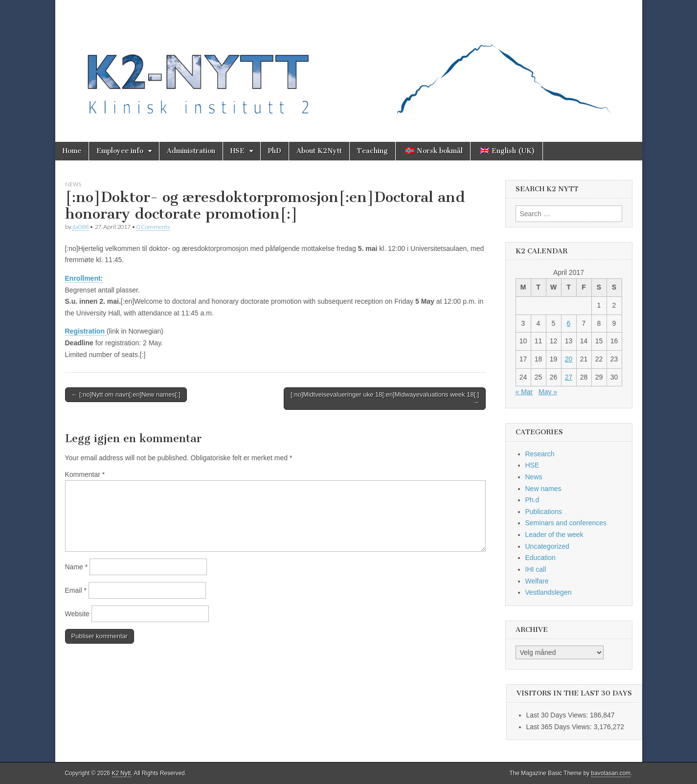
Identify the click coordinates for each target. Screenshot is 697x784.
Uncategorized (547, 546)
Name (77, 567)
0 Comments (153, 227)
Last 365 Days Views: (560, 727)
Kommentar (85, 474)
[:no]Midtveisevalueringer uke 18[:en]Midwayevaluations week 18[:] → (385, 398)
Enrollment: (84, 278)
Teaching (372, 151)
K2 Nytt (122, 773)
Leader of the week (554, 535)
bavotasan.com (611, 773)
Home (72, 151)
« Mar (524, 392)
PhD (275, 151)
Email (76, 590)
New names (543, 489)
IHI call (536, 569)
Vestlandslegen (549, 592)
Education (540, 558)
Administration (191, 151)
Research (540, 454)
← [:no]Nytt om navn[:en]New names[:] (126, 394)
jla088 (80, 227)
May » (548, 392)
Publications (544, 512)
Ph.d (532, 500)
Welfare (537, 581)
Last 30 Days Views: (558, 715)
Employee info (120, 151)
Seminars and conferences (566, 523)
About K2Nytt (319, 151)
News (73, 184)
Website (77, 614)
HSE (237, 151)
